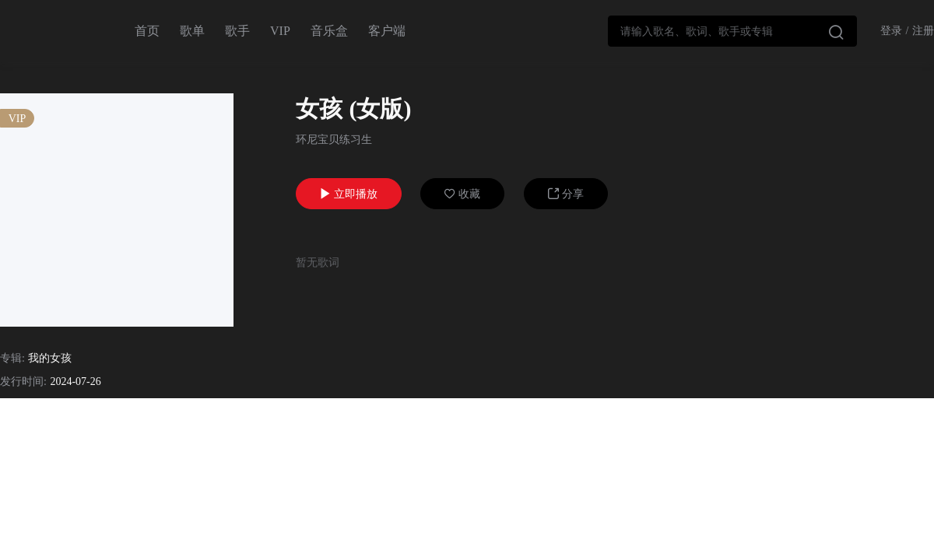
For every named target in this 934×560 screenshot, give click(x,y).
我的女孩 (50, 358)
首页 (147, 31)
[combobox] (732, 31)
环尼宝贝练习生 (334, 140)
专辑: (12, 358)
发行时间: (23, 381)
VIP (280, 31)
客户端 (387, 31)
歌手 (237, 31)
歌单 (192, 31)
